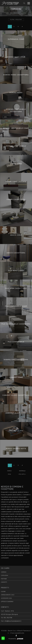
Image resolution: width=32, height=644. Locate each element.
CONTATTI (4, 582)
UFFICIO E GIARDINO (7, 602)
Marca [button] (9, 471)
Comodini (24, 13)
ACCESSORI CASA (6, 598)
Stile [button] (9, 474)
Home (7, 13)
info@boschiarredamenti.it (13, 621)
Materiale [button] (22, 471)
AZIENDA (4, 572)
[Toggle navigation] (29, 3)
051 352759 (8, 618)
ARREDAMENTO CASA (8, 595)
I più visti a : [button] (22, 474)
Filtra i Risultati (16, 20)
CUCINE (3, 592)
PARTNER (4, 579)
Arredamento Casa (15, 13)
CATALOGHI (5, 575)
